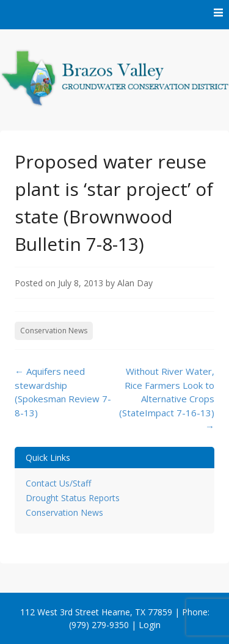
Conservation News (54, 331)
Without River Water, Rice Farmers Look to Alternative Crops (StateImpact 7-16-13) (167, 399)
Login (150, 625)
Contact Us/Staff (58, 483)
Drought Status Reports (73, 498)
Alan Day (135, 283)
